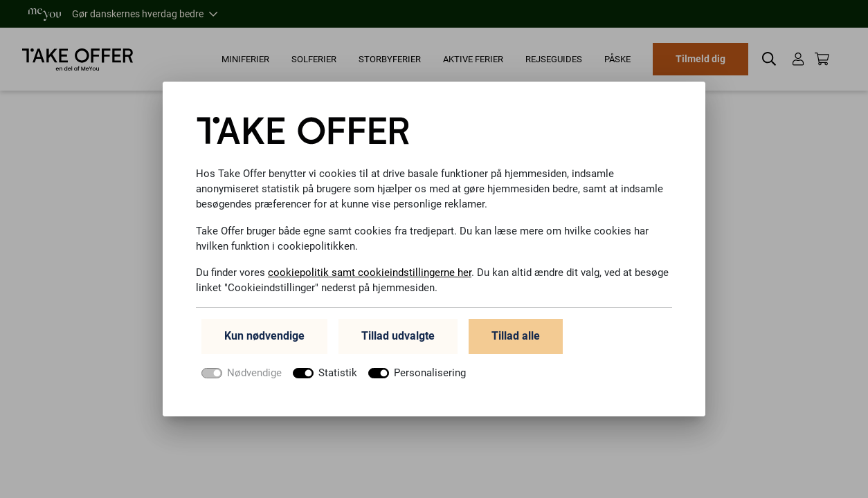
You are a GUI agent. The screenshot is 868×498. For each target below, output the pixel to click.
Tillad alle (516, 341)
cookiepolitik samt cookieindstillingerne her (377, 275)
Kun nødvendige (264, 341)
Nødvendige (258, 377)
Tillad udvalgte (398, 341)
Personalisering (443, 377)
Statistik (346, 377)
